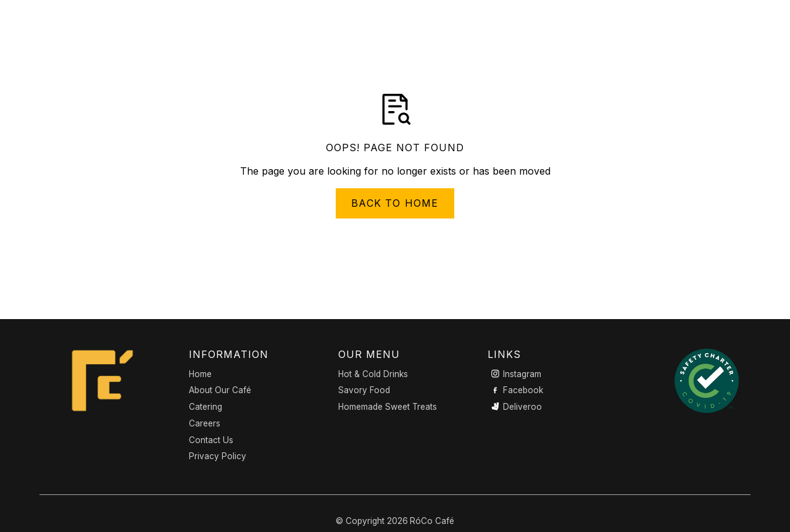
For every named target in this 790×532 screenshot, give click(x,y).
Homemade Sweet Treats (388, 407)
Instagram (522, 374)
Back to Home (395, 203)
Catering (206, 407)
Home (200, 374)
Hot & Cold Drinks (373, 374)
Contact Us (211, 440)
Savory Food (364, 390)
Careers (205, 423)
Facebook (523, 390)
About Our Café (220, 390)
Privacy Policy (218, 456)
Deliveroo (522, 407)
